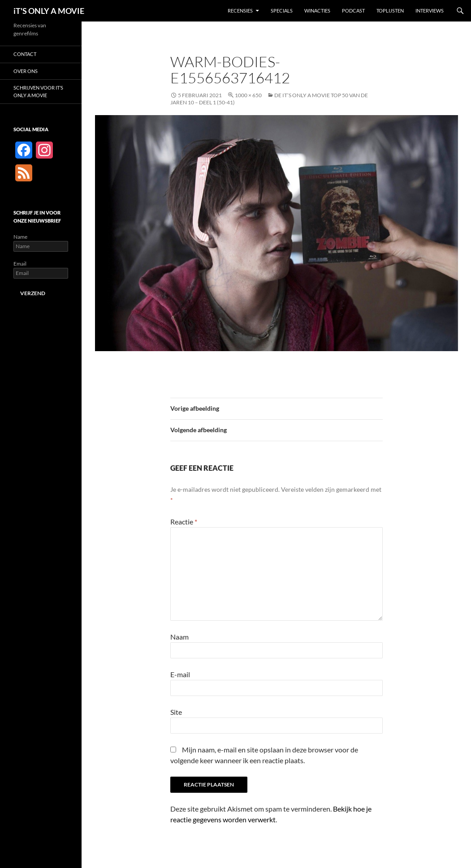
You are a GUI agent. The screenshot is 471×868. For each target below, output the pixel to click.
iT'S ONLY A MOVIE (49, 11)
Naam (179, 637)
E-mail (180, 674)
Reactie (184, 522)
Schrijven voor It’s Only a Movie (38, 91)
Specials (282, 11)
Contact (25, 54)
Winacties (317, 11)
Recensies (240, 11)
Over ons (26, 71)
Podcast (353, 11)
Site (176, 712)
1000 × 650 (248, 95)
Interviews (430, 11)
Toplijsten (390, 11)
